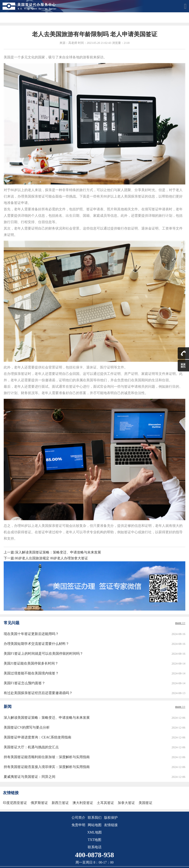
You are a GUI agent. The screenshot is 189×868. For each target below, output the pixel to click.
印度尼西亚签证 (15, 803)
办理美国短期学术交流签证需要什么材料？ (36, 644)
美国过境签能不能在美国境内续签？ (31, 673)
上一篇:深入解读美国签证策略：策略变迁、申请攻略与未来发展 (52, 552)
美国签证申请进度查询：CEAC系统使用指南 (37, 737)
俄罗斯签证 (39, 803)
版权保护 (111, 818)
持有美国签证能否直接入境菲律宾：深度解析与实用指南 (47, 767)
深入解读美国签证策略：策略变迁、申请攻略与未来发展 (47, 718)
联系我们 (95, 818)
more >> (180, 623)
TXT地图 (94, 840)
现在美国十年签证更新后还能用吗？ (31, 634)
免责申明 (78, 825)
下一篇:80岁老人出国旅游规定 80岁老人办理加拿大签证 (46, 558)
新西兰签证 (60, 803)
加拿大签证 (126, 803)
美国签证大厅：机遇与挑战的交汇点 (31, 747)
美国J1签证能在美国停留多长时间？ (31, 663)
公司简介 (78, 818)
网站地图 (95, 825)
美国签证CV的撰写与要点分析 (27, 727)
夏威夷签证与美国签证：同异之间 (29, 777)
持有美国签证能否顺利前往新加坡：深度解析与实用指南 (47, 757)
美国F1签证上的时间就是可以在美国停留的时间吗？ (43, 654)
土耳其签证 (105, 803)
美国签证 (145, 803)
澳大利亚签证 (83, 803)
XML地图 (94, 832)
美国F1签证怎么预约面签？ (24, 683)
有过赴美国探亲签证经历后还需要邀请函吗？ (38, 693)
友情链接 (111, 825)
